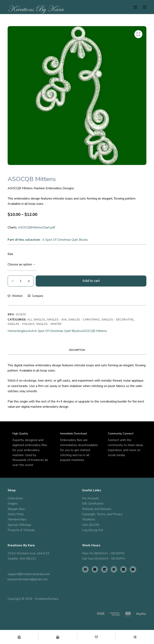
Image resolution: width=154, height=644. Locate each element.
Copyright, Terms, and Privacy (102, 514)
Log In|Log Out (93, 530)
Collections (15, 498)
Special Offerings (19, 525)
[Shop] (58, 637)
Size (10, 254)
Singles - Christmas (84, 320)
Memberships (17, 519)
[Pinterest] (114, 569)
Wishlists (89, 519)
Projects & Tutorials (21, 530)
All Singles (36, 320)
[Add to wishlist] (15, 296)
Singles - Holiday (21, 324)
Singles (22, 331)
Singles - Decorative (118, 320)
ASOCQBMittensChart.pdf (36, 227)
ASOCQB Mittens (94, 331)
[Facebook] (85, 569)
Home (12, 331)
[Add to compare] (35, 296)
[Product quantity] (21, 281)
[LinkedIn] (104, 569)
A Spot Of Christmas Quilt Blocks (65, 240)
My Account (90, 498)
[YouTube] (123, 569)
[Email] (133, 569)
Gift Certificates (93, 504)
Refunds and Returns (97, 509)
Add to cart (91, 281)
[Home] (19, 637)
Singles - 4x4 (57, 320)
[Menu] (145, 7)
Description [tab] (77, 350)
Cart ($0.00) (91, 525)
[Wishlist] (96, 637)
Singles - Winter (49, 324)
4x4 (31, 331)
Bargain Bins (16, 509)
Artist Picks (16, 514)
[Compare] (135, 637)
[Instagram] (95, 569)
